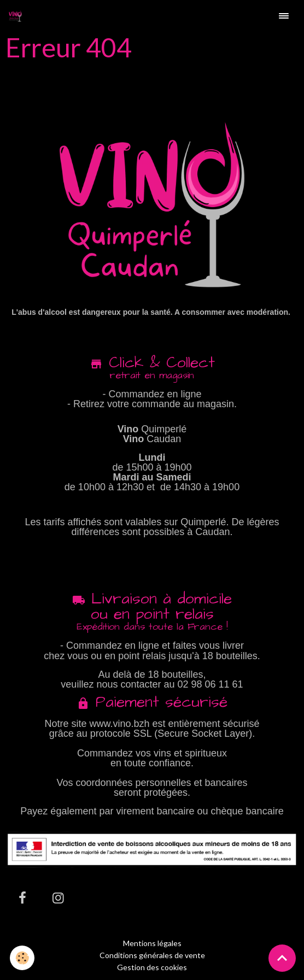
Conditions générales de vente (152, 955)
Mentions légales (152, 943)
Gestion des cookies (152, 967)
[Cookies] (22, 958)
